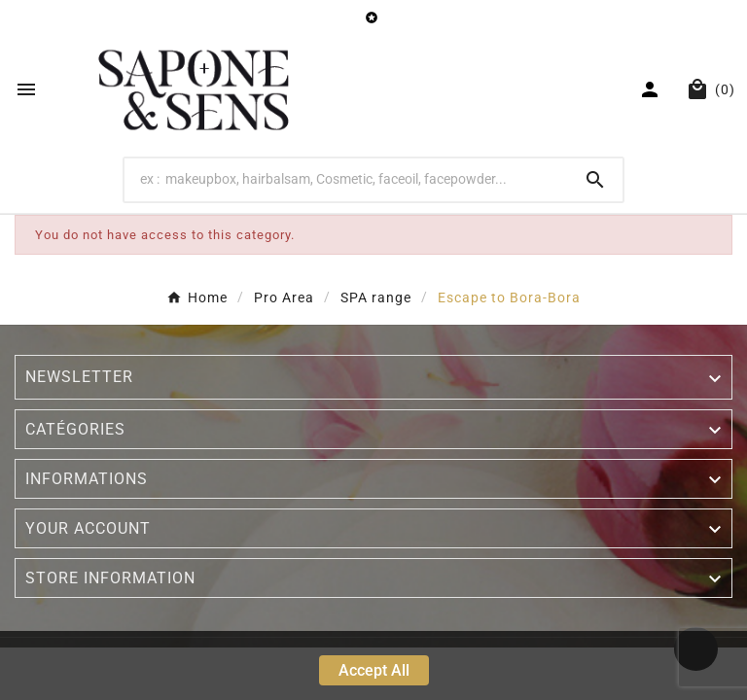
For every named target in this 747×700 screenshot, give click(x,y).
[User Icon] (652, 89)
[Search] (347, 179)
